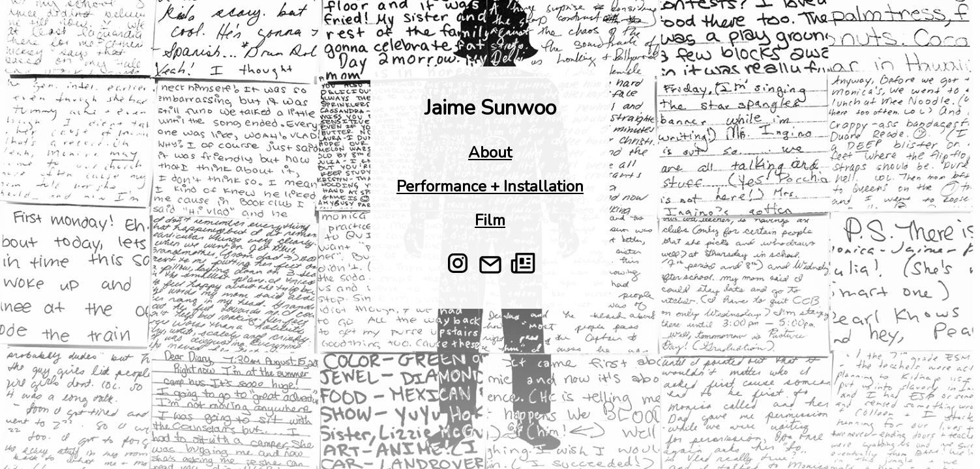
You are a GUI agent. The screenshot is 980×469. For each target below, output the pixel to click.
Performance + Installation (490, 186)
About (490, 152)
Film (490, 220)
